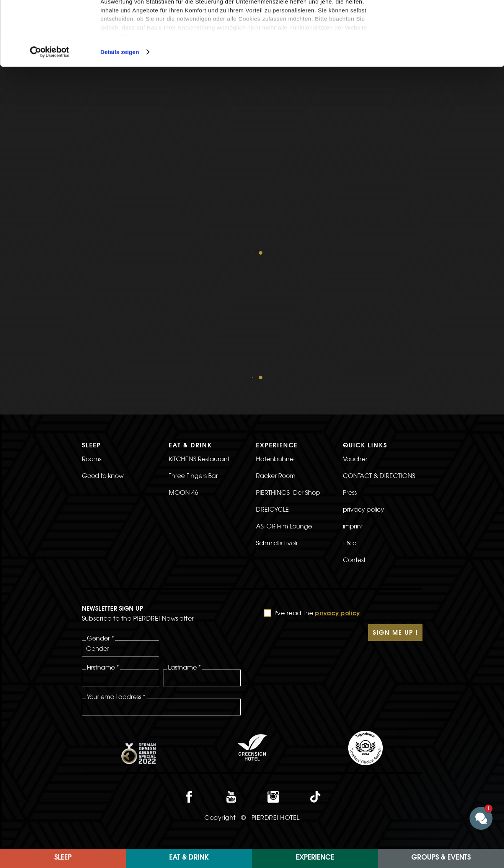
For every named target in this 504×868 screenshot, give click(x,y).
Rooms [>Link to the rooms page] (92, 332)
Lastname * (184, 540)
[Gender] (121, 521)
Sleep (63, 858)
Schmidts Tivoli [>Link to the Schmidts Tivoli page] (276, 416)
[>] (383, 449)
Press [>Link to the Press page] (350, 365)
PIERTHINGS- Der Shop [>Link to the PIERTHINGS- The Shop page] (288, 365)
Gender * (100, 511)
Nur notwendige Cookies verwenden (440, 45)
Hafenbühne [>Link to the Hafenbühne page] (275, 332)
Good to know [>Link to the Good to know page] (103, 348)
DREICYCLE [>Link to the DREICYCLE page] (272, 382)
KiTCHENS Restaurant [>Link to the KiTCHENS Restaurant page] (199, 332)
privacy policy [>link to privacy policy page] (364, 382)
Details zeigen (120, 112)
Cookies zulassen (440, 19)
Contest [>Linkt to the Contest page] (354, 432)
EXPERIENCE (315, 858)
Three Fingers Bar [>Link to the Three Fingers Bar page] (193, 348)
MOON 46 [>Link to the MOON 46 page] (183, 365)
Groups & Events (441, 858)
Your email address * (116, 569)
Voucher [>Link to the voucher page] (355, 332)
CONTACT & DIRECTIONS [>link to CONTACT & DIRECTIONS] (379, 348)
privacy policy (338, 486)
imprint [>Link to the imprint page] (353, 399)
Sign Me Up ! (395, 506)
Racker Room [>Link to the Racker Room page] (276, 348)
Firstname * (103, 540)
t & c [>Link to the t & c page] (350, 416)
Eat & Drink (189, 858)
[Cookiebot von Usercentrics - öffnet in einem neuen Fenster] (50, 112)
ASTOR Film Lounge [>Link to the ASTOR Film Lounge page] (284, 399)
